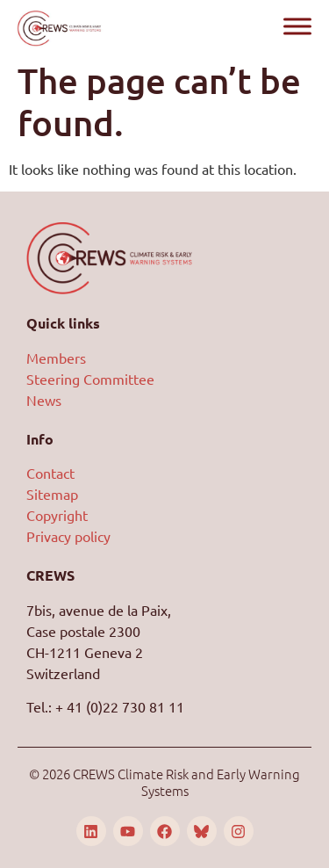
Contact (50, 473)
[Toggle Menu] (297, 26)
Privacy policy (68, 536)
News (44, 400)
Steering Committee (90, 379)
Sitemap (52, 494)
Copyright (57, 515)
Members (56, 358)
